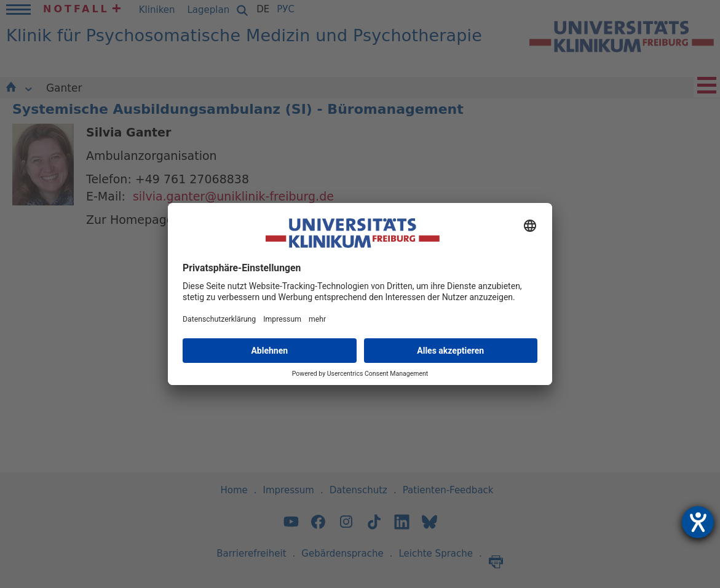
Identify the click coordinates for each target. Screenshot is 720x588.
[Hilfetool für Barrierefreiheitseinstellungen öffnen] (698, 522)
